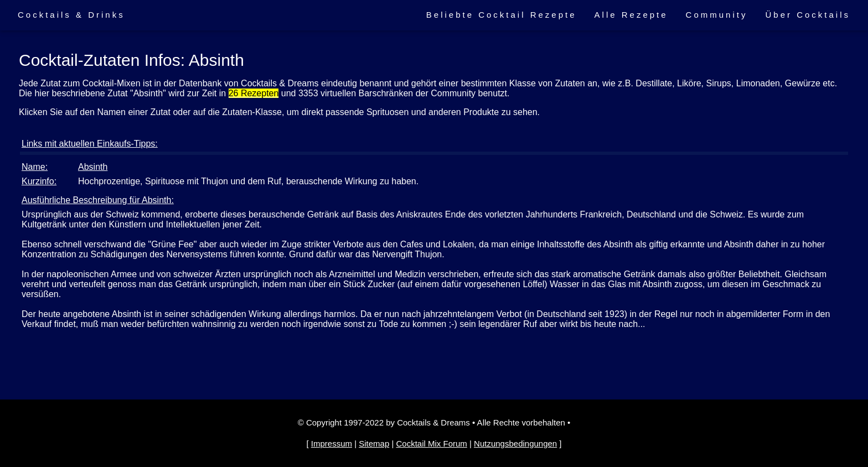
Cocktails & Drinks (71, 15)
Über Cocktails (808, 15)
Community (717, 15)
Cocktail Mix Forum (431, 443)
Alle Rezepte (631, 15)
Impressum (332, 443)
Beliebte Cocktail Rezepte (502, 15)
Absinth (93, 167)
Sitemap (374, 443)
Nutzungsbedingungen (515, 443)
